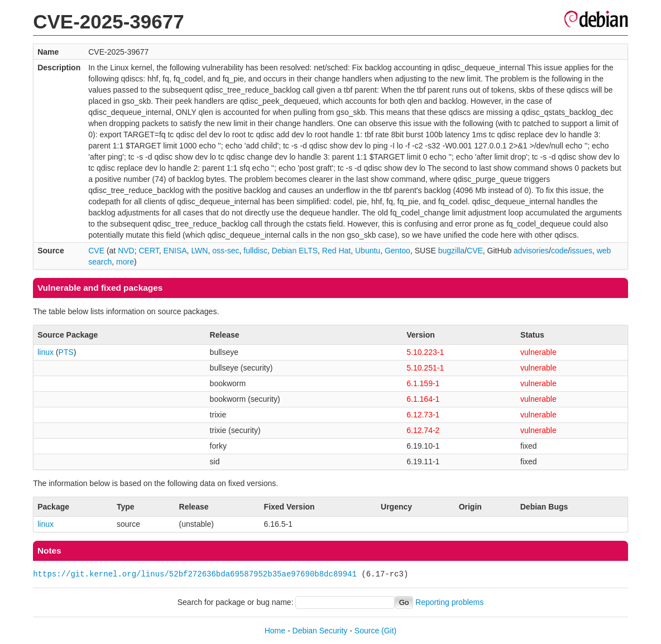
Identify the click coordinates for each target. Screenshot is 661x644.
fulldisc (255, 251)
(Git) (389, 631)
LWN (199, 251)
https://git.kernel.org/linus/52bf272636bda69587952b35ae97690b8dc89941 (195, 574)
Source (367, 631)
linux (45, 352)
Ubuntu (368, 251)
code (559, 251)
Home (275, 631)
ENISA (175, 251)
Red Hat (336, 251)
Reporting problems (449, 602)
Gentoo (397, 251)
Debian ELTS (295, 251)
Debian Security (320, 631)
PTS (66, 352)
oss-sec (226, 251)
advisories (531, 251)
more (125, 262)
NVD (126, 251)
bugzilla (451, 251)
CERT (149, 251)
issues (581, 251)
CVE (96, 251)
